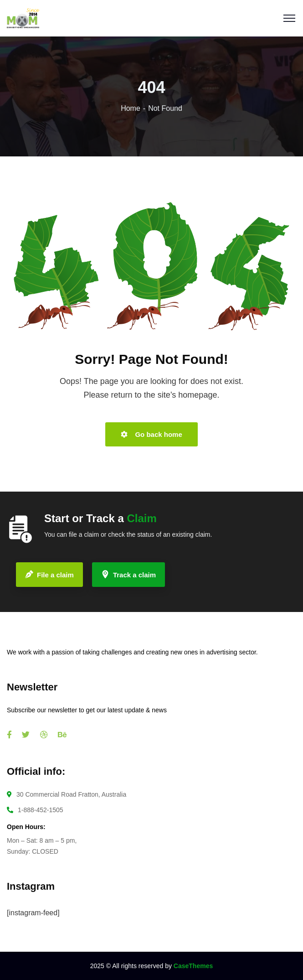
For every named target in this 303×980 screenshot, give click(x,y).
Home (131, 108)
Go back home (151, 434)
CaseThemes (193, 966)
